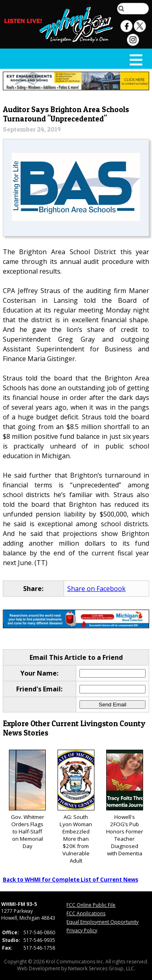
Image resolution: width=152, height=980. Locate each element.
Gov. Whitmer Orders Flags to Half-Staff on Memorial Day (27, 800)
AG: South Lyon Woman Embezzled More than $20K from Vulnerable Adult (76, 807)
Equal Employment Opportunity (103, 922)
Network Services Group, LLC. (102, 968)
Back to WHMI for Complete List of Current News (71, 880)
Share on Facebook (96, 589)
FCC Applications (86, 913)
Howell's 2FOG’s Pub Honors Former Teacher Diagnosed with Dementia (125, 803)
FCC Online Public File (91, 905)
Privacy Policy (82, 930)
